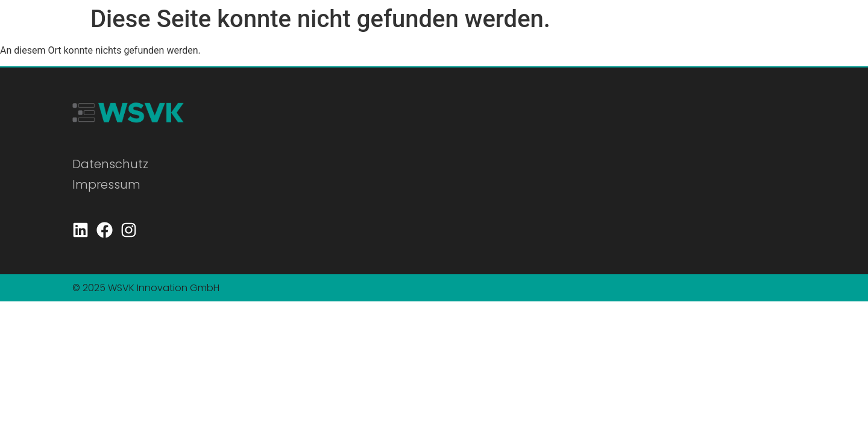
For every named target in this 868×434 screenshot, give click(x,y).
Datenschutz (110, 164)
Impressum (106, 184)
